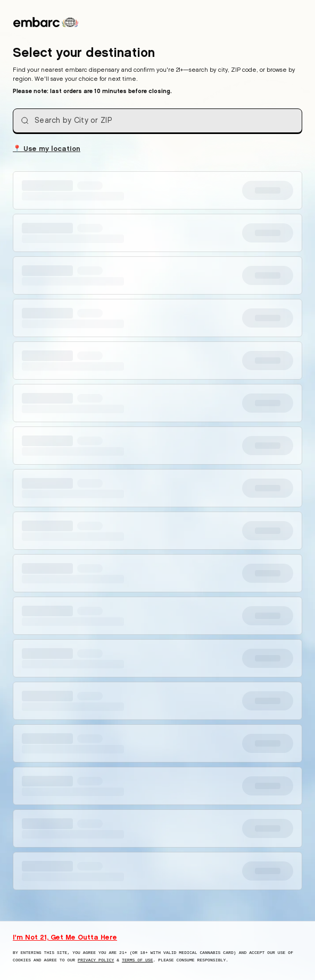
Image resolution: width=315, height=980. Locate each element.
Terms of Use (138, 960)
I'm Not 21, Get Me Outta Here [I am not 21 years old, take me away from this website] (65, 937)
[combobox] (157, 121)
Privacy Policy (96, 960)
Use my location (47, 148)
